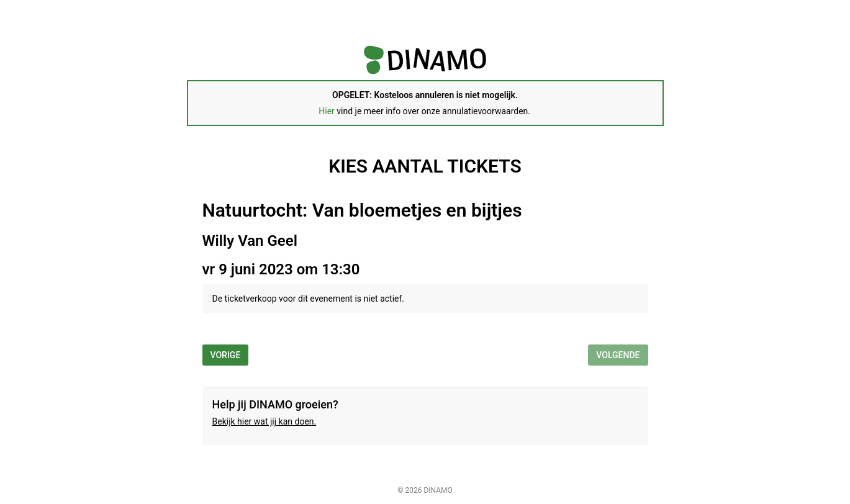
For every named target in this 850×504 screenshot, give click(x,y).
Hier (327, 111)
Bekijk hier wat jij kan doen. (264, 421)
